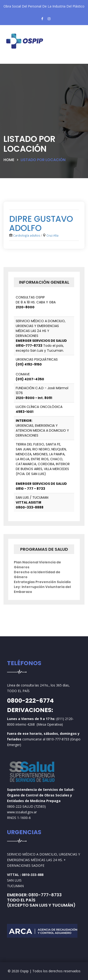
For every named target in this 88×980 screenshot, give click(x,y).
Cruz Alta (52, 235)
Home (9, 160)
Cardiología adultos (27, 235)
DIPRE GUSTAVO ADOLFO (41, 223)
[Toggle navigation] (15, 60)
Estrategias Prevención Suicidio (42, 582)
